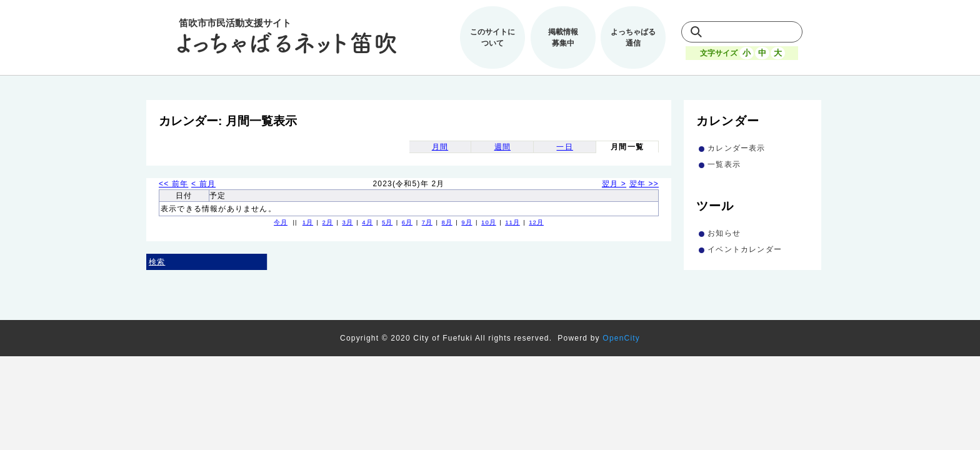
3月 (347, 222)
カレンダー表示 (736, 148)
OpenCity (621, 338)
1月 (308, 222)
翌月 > (614, 184)
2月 (328, 222)
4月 (367, 222)
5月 (387, 222)
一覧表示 (724, 164)
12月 (536, 222)
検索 (157, 262)
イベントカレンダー (745, 249)
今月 (281, 222)
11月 (512, 222)
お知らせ (724, 233)
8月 (447, 222)
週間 (502, 147)
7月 (427, 222)
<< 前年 (173, 184)
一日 (564, 147)
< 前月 (203, 184)
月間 (440, 147)
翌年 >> (644, 184)
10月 (489, 222)
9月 (467, 222)
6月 (407, 222)
